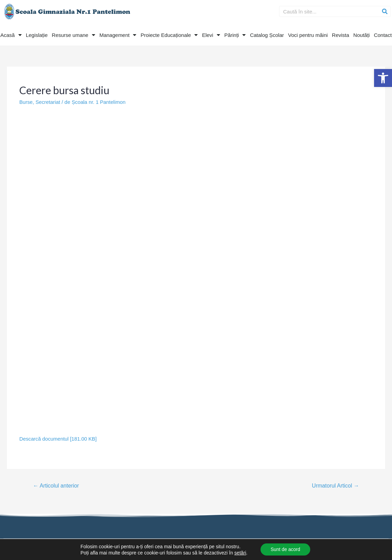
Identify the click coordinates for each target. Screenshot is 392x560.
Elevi (211, 35)
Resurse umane (73, 35)
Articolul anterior (56, 485)
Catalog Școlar (267, 35)
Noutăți (362, 35)
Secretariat (48, 102)
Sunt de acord (285, 549)
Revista (341, 35)
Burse (26, 102)
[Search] (385, 11)
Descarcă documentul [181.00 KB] (59, 438)
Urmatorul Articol (335, 485)
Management (118, 35)
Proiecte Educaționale (169, 35)
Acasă (11, 35)
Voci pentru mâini (308, 35)
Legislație (37, 35)
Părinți (235, 35)
